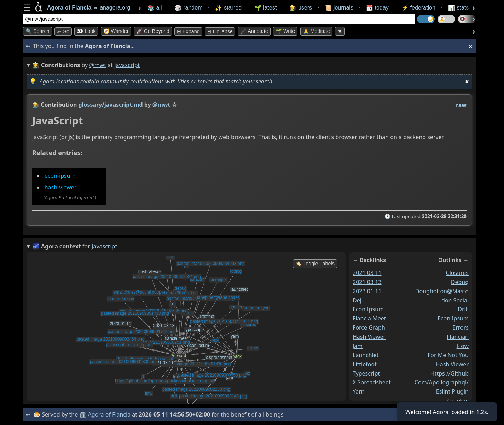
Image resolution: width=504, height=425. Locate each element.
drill (463, 309)
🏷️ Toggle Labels (315, 264)
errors (460, 327)
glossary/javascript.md (111, 105)
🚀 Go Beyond (153, 31)
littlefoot (365, 364)
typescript (366, 373)
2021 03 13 (367, 282)
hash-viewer (61, 187)
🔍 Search (37, 31)
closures (457, 272)
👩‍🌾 (36, 105)
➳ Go (63, 31)
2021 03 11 (367, 272)
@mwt (98, 65)
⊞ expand (188, 31)
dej (357, 300)
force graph (369, 327)
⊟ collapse (220, 31)
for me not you (448, 355)
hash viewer (369, 337)
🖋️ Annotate (254, 31)
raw (461, 105)
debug (460, 282)
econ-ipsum (60, 176)
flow (463, 346)
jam (358, 346)
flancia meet (369, 318)
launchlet (366, 355)
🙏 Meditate (316, 31)
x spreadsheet (372, 382)
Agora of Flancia (109, 414)
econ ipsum (368, 309)
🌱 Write (285, 31)
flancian (458, 337)
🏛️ (83, 414)
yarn (359, 391)
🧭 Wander (116, 31)
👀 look (86, 31)
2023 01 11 (367, 291)
